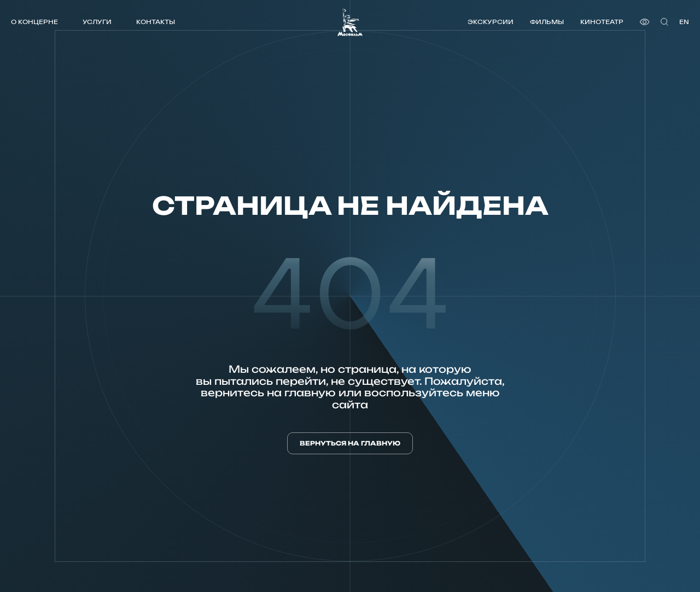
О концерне (34, 22)
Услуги (97, 22)
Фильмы (547, 22)
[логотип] (350, 22)
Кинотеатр (602, 22)
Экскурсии (491, 22)
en (684, 22)
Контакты (156, 22)
